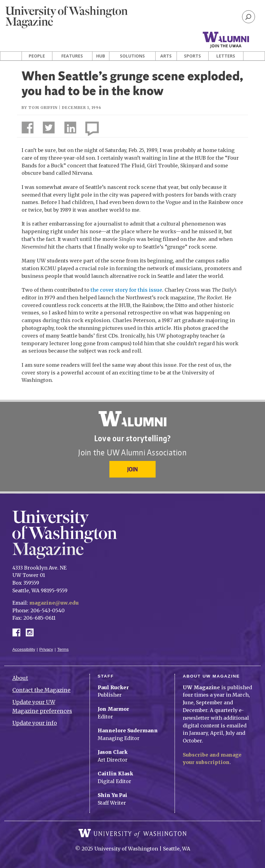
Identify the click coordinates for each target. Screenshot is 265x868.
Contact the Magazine (41, 690)
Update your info (35, 723)
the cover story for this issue (126, 290)
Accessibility (24, 649)
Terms (63, 649)
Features (72, 56)
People (37, 56)
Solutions (132, 56)
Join (132, 469)
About (20, 678)
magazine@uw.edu (54, 603)
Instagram (32, 632)
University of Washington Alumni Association (132, 419)
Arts (166, 56)
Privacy (46, 649)
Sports (192, 56)
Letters (226, 56)
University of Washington (132, 833)
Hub (101, 56)
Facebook (19, 632)
